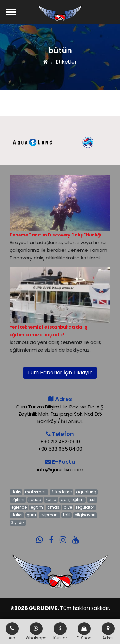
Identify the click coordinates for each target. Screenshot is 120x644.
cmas (53, 507)
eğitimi (18, 500)
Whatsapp (36, 631)
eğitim (37, 507)
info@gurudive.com (60, 470)
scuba (35, 500)
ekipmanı (49, 515)
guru (31, 515)
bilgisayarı (85, 515)
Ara (12, 631)
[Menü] (11, 12)
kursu (51, 500)
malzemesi (36, 492)
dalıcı (17, 515)
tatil (67, 515)
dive (68, 507)
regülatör (85, 507)
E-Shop (84, 631)
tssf (92, 500)
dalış (16, 492)
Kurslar (60, 631)
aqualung (86, 492)
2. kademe (61, 492)
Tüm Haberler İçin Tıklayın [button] (60, 373)
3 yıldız (18, 523)
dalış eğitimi (73, 500)
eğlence (19, 507)
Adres (108, 631)
